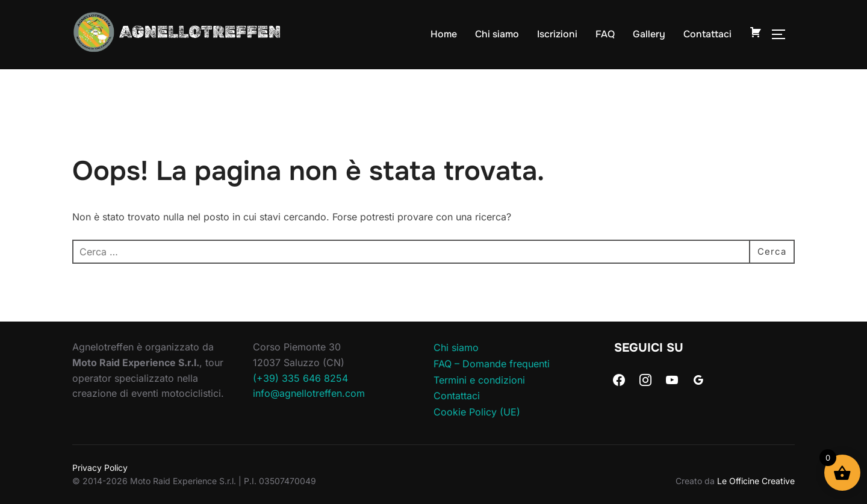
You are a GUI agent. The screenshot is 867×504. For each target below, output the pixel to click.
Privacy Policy (100, 468)
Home (444, 34)
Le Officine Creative (756, 481)
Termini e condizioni (479, 380)
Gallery (649, 34)
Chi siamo (497, 34)
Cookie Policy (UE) (477, 412)
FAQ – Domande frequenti (492, 364)
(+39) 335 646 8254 (300, 378)
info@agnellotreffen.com (309, 393)
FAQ (605, 34)
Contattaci (707, 34)
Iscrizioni (557, 34)
